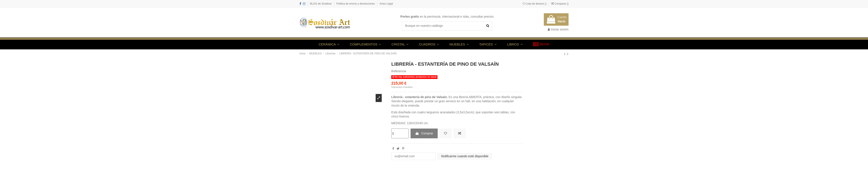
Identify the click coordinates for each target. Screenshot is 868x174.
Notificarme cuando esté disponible (465, 156)
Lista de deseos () (535, 4)
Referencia (399, 71)
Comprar (424, 133)
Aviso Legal (386, 4)
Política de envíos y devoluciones (356, 4)
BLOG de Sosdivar (321, 4)
